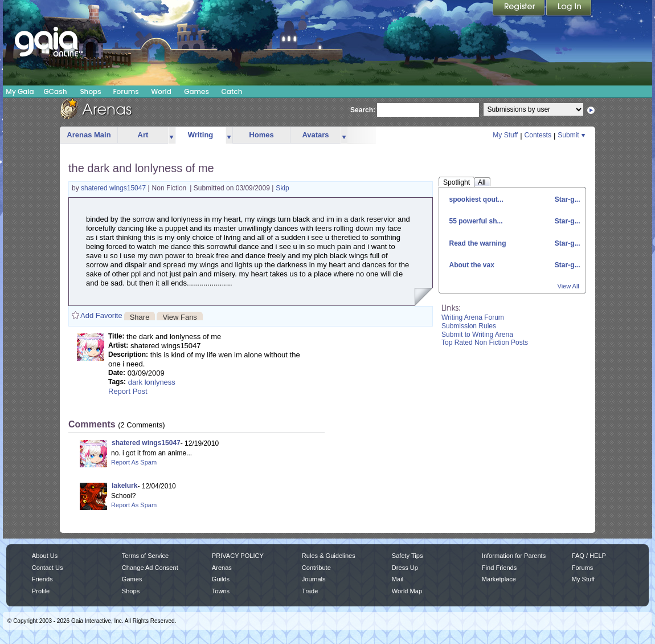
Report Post (128, 391)
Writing (201, 135)
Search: (363, 110)
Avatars (315, 135)
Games (197, 91)
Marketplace (499, 579)
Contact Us (48, 568)
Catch (232, 91)
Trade (310, 591)
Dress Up (405, 568)
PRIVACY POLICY (238, 556)
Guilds (221, 579)
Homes (261, 135)
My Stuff (505, 135)
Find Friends (499, 568)
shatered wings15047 (114, 188)
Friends (42, 579)
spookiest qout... (476, 199)
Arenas (222, 568)
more (171, 135)
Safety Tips (408, 556)
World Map (407, 591)
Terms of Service (145, 556)
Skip (282, 188)
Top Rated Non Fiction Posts (485, 343)
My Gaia (20, 91)
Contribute (316, 568)
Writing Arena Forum (473, 317)
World (161, 91)
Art (143, 135)
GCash (56, 91)
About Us (45, 556)
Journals (314, 579)
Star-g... (566, 199)
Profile (41, 591)
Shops (90, 91)
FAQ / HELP (589, 556)
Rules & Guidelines (329, 556)
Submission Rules (469, 326)
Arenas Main (89, 135)
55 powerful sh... (476, 221)
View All (568, 286)
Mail (398, 579)
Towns (221, 591)
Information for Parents (514, 556)
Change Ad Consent (150, 568)
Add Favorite (101, 315)
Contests (538, 135)
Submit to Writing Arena (477, 335)
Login (569, 9)
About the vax (472, 265)
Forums (126, 91)
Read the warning (478, 243)
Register (519, 9)
